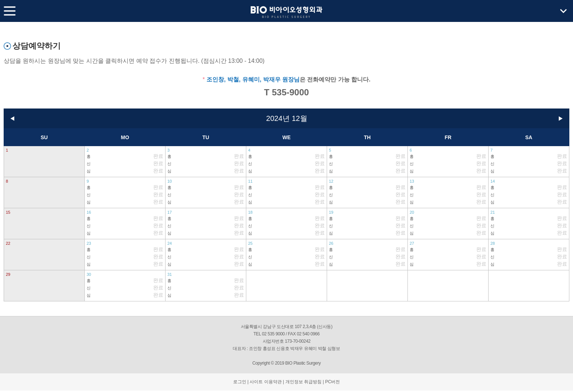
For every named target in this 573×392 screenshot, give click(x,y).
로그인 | (241, 382)
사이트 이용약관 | (267, 382)
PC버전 (333, 382)
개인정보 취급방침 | (305, 382)
